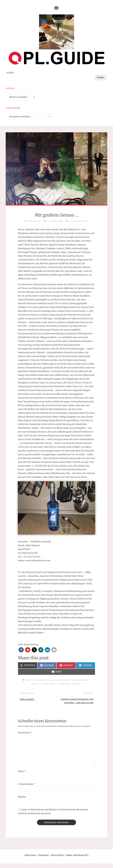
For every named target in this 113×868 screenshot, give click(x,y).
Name (22, 776)
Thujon (33, 684)
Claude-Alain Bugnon (60, 680)
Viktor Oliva (66, 684)
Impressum (30, 860)
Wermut (80, 684)
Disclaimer (43, 860)
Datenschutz (57, 860)
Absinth (27, 680)
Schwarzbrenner (84, 680)
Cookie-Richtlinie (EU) (77, 860)
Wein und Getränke (79, 221)
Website (22, 801)
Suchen (10, 73)
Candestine (40, 680)
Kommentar (25, 737)
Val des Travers (48, 684)
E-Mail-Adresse (27, 789)
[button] (21, 650)
